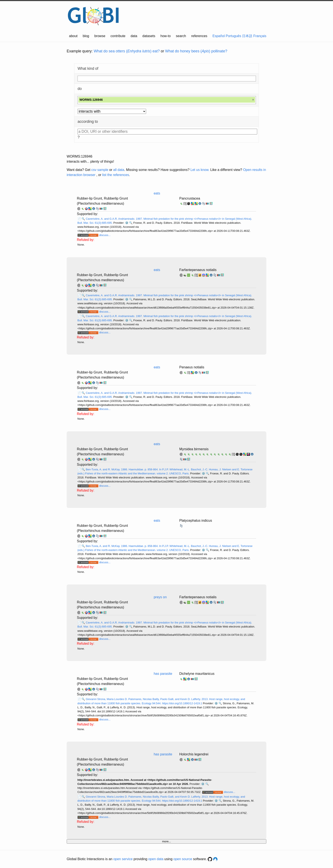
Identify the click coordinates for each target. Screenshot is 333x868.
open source (183, 859)
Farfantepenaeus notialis (198, 270)
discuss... (105, 235)
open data (156, 859)
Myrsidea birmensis (194, 449)
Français (260, 36)
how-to (166, 36)
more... (166, 841)
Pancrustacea (190, 198)
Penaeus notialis (192, 367)
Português (234, 36)
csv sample (100, 170)
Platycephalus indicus (196, 521)
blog (86, 36)
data (134, 36)
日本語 (247, 36)
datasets (149, 36)
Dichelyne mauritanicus (197, 674)
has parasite (163, 674)
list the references (116, 175)
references (199, 36)
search (181, 36)
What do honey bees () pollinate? (196, 51)
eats (157, 193)
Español (219, 36)
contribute (118, 36)
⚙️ (127, 223)
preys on (160, 597)
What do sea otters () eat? (127, 51)
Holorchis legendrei (194, 754)
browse (100, 36)
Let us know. (200, 170)
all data (119, 170)
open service (123, 859)
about (73, 36)
